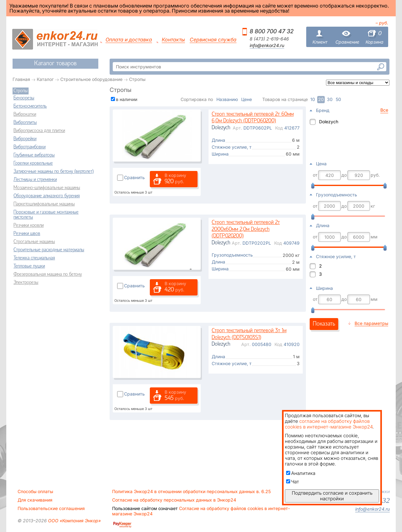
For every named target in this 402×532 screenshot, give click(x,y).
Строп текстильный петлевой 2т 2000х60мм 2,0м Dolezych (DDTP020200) (246, 229)
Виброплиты (25, 123)
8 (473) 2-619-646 (269, 39)
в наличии (127, 99)
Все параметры (371, 323)
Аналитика (301, 473)
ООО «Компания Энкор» (74, 521)
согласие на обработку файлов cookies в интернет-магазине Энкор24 (329, 424)
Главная (21, 79)
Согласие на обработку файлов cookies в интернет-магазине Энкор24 (201, 511)
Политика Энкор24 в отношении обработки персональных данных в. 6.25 (191, 492)
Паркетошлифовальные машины (44, 204)
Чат (293, 482)
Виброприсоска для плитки (39, 131)
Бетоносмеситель (30, 106)
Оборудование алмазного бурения (47, 196)
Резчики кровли (29, 226)
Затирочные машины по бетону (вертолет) (54, 172)
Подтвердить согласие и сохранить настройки (332, 496)
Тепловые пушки (29, 266)
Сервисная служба (213, 40)
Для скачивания (35, 500)
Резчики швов (27, 234)
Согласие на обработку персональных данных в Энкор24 (174, 500)
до (344, 175)
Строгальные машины (34, 242)
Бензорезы (24, 98)
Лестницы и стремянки (35, 180)
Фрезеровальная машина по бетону (48, 274)
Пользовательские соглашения (51, 508)
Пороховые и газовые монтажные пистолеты (46, 215)
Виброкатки (25, 114)
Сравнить (134, 177)
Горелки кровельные (33, 163)
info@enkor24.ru (267, 45)
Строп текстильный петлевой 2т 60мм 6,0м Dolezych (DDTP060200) (253, 118)
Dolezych (329, 122)
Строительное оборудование (91, 79)
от (315, 175)
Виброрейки (25, 139)
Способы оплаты (35, 492)
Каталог (45, 79)
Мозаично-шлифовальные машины (47, 188)
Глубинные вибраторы (34, 155)
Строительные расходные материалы (49, 250)
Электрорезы (26, 283)
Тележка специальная (34, 258)
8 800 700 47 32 (272, 31)
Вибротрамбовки (30, 147)
